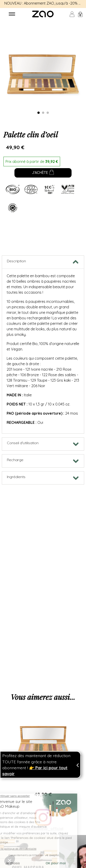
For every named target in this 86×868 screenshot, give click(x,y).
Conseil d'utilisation (23, 443)
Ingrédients (16, 477)
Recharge (15, 460)
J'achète (43, 173)
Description (16, 261)
